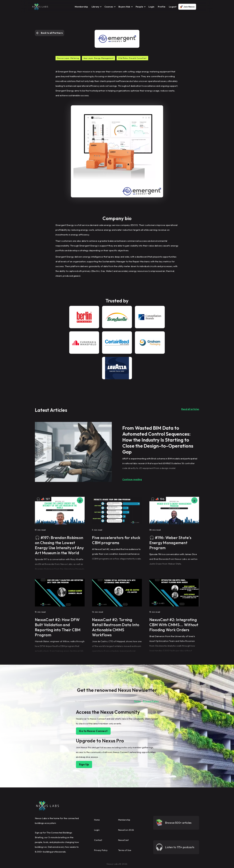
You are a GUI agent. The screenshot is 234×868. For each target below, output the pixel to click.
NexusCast (123, 840)
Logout (173, 7)
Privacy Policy (151, 701)
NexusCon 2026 (126, 830)
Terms (137, 701)
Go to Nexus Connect (93, 731)
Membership (81, 7)
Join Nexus (189, 7)
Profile (162, 7)
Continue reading (132, 479)
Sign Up (84, 764)
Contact (98, 840)
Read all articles (190, 409)
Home (97, 820)
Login (151, 7)
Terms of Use (125, 850)
